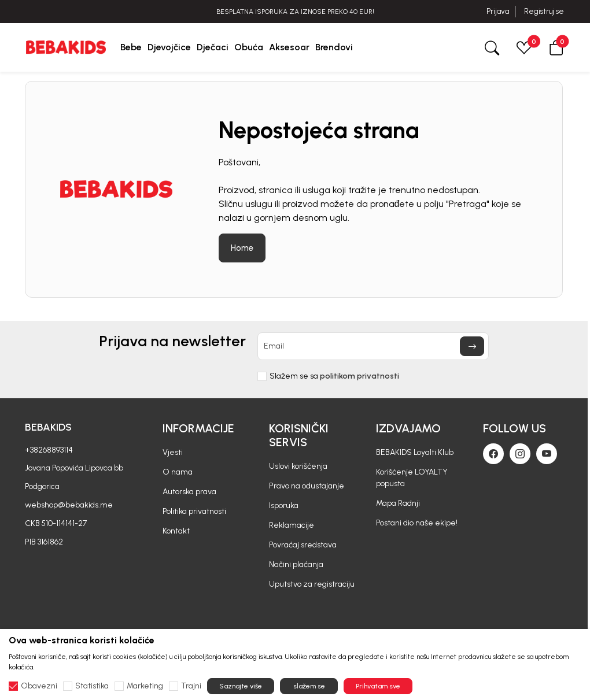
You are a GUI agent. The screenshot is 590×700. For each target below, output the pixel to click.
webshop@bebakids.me (69, 505)
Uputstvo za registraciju (312, 584)
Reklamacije (292, 525)
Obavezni (39, 686)
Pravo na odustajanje (307, 486)
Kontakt (176, 531)
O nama (178, 472)
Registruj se (544, 11)
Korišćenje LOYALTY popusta (412, 478)
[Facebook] (493, 454)
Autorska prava (189, 492)
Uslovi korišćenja (298, 466)
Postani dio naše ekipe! (417, 523)
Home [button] (242, 248)
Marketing (145, 686)
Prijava (498, 11)
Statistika (92, 686)
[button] (556, 47)
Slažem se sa (334, 376)
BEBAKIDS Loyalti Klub (415, 452)
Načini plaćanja (296, 564)
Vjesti (173, 452)
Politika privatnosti (194, 511)
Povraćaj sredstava (303, 545)
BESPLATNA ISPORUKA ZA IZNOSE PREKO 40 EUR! (295, 12)
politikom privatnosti (359, 376)
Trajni (191, 686)
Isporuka (284, 505)
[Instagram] (520, 454)
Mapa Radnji (398, 503)
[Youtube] (547, 454)
